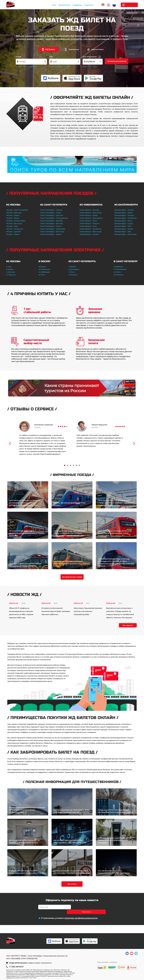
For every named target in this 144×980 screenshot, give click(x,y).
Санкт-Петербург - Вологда (52, 223)
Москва (19, 66)
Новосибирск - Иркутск (90, 223)
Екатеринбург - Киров (124, 229)
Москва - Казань (13, 215)
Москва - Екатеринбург (16, 221)
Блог (50, 5)
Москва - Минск (13, 218)
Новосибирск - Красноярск (91, 218)
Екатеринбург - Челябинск (125, 218)
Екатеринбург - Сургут (124, 223)
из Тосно (117, 272)
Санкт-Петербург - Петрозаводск (54, 218)
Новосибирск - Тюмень (89, 234)
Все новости (128, 625)
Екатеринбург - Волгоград (125, 234)
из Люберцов (44, 272)
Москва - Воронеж (14, 213)
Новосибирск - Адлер (89, 215)
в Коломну (11, 272)
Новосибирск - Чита (88, 226)
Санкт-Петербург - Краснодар (53, 229)
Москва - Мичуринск (15, 229)
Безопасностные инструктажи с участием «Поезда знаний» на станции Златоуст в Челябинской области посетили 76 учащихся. (120, 613)
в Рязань (10, 269)
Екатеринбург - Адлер (124, 213)
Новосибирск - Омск (88, 221)
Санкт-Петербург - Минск (51, 226)
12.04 (84, 66)
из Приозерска (120, 269)
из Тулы (42, 275)
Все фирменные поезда (72, 577)
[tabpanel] (43, 438)
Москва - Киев (12, 226)
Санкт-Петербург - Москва (51, 210)
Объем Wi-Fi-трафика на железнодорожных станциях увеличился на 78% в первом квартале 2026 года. (21, 613)
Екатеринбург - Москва (124, 210)
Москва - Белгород (14, 223)
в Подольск (11, 275)
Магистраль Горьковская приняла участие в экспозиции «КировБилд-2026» (88, 611)
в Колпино (73, 275)
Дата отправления (92, 57)
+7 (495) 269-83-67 (16, 967)
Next (134, 443)
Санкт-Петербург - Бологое (52, 215)
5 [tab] (76, 465)
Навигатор (84, 5)
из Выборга (118, 267)
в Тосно (72, 272)
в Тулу (9, 267)
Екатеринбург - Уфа (123, 232)
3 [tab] (71, 465)
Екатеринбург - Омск (123, 221)
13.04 (90, 66)
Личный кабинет (129, 5)
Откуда (18, 57)
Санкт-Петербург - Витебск (52, 221)
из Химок (42, 267)
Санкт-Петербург (30, 66)
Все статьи (72, 884)
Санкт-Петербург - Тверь (51, 213)
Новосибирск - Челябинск (91, 229)
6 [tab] (79, 465)
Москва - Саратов (13, 232)
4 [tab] (73, 465)
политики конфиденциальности (81, 913)
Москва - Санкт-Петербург (17, 210)
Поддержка (73, 5)
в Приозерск (74, 269)
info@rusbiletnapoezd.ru (19, 963)
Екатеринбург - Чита (123, 226)
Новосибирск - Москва (89, 210)
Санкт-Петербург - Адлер (51, 234)
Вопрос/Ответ (60, 5)
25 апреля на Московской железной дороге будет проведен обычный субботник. (56, 611)
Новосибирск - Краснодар (91, 213)
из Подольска (44, 269)
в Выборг (72, 267)
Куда (51, 57)
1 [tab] (65, 465)
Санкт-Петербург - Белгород (52, 232)
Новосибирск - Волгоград (91, 232)
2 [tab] (68, 465)
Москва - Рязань (13, 234)
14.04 (95, 66)
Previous (10, 443)
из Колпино (118, 275)
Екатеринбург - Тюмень (124, 215)
